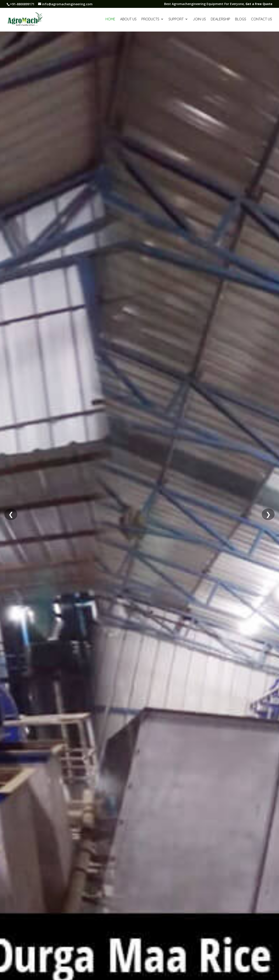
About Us (128, 19)
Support (176, 19)
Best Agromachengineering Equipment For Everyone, (218, 4)
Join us (199, 19)
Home (110, 19)
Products (150, 19)
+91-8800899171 (22, 4)
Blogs (241, 19)
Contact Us (261, 19)
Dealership (220, 19)
